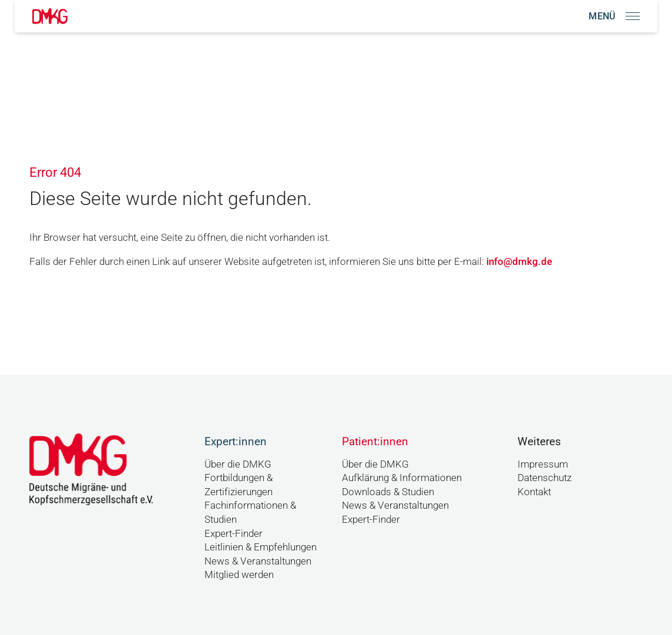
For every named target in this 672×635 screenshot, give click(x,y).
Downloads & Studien (388, 492)
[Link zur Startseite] (50, 16)
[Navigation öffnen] (614, 16)
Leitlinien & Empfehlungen (261, 547)
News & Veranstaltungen (258, 561)
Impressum (543, 464)
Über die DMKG (238, 464)
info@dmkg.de (519, 261)
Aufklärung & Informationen (402, 478)
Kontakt (534, 492)
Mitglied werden (239, 574)
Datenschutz (545, 478)
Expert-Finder (233, 533)
